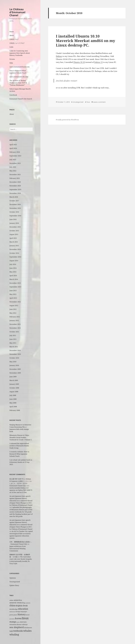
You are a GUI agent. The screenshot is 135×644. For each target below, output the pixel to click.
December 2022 (15, 163)
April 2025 (13, 145)
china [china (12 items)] (12, 605)
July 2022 (13, 167)
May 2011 (13, 343)
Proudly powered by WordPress (67, 120)
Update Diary (14, 585)
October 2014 (14, 253)
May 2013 (13, 294)
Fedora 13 (98, 62)
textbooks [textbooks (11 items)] (18, 631)
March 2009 (14, 380)
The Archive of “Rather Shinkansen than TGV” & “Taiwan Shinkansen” (18, 83)
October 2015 (14, 231)
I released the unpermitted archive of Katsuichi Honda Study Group (19, 446)
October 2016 (14, 212)
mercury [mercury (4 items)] (23, 622)
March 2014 (14, 279)
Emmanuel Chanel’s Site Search (21, 99)
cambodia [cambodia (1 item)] (28, 603)
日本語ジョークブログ (17, 43)
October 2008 (14, 388)
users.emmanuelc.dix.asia (19, 77)
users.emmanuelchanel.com (19, 67)
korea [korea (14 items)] (18, 618)
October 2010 (14, 358)
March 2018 (14, 197)
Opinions (13, 578)
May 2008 (13, 403)
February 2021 (15, 178)
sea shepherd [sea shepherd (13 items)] (17, 627)
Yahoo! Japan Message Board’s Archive (20, 90)
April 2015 (13, 238)
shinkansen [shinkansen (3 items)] (28, 628)
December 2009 (15, 369)
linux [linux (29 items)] (25, 618)
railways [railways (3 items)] (25, 624)
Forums (12, 59)
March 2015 (14, 242)
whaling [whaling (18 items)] (14, 634)
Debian (59, 56)
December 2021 (15, 175)
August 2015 (14, 234)
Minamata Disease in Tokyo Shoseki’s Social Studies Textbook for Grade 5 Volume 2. (21, 437)
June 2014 (13, 268)
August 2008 (14, 392)
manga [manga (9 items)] (13, 622)
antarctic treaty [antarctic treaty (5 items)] (16, 603)
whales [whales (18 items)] (27, 631)
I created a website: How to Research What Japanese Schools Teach (19, 454)
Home (12, 32)
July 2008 (13, 395)
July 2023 (13, 160)
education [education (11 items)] (23, 609)
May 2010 (13, 362)
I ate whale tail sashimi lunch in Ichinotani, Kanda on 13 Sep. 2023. (21, 462)
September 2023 (15, 156)
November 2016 (15, 208)
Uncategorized (15, 582)
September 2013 (15, 287)
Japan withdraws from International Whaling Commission (18, 549)
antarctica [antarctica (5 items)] (18, 600)
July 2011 (13, 335)
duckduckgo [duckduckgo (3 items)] (14, 609)
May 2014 (13, 272)
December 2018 (15, 193)
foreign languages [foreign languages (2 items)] (21, 612)
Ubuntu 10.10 (79, 62)
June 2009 (13, 377)
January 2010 (14, 365)
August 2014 (14, 261)
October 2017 (14, 201)
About (12, 35)
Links (11, 47)
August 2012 (14, 306)
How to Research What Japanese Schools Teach (18, 72)
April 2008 (13, 407)
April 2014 (13, 276)
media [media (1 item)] (18, 622)
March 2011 (14, 347)
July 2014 (13, 264)
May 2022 (13, 171)
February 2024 (15, 152)
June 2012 (13, 309)
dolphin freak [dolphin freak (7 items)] (22, 606)
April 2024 (13, 148)
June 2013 (13, 291)
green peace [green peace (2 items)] (13, 615)
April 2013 (13, 298)
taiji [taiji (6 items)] (11, 631)
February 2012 (15, 317)
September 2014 (15, 257)
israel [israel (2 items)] (28, 615)
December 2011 (15, 324)
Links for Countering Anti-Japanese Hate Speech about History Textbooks (20, 53)
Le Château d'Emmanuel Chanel (17, 12)
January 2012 (14, 321)
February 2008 (15, 410)
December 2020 (15, 182)
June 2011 (13, 339)
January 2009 (14, 384)
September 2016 (15, 216)
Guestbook (13, 95)
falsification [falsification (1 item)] (12, 612)
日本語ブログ (14, 39)
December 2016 (15, 204)
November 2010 (15, 354)
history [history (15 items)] (22, 614)
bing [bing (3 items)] (24, 603)
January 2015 (14, 246)
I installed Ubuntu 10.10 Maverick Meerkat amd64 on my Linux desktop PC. (85, 41)
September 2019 (15, 189)
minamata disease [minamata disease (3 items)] (15, 624)
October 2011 (14, 332)
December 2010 (15, 350)
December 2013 (15, 283)
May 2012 (13, 313)
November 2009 (15, 373)
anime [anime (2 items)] (11, 600)
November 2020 (15, 186)
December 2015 (15, 227)
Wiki (11, 63)
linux (88, 102)
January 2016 (14, 223)
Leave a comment (99, 102)
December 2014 (15, 249)
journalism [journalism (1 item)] (12, 619)
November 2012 (15, 302)
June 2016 (13, 219)
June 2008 (13, 399)
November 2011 (15, 328)
